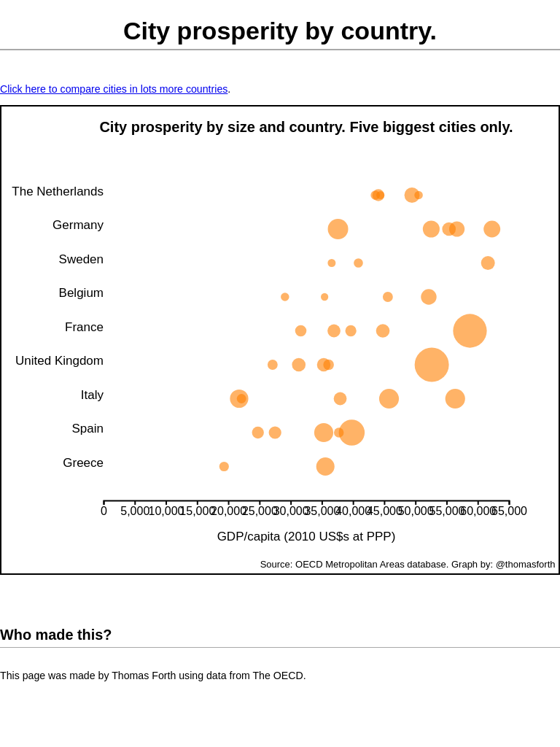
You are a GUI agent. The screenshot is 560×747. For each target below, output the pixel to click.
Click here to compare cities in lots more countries (114, 89)
